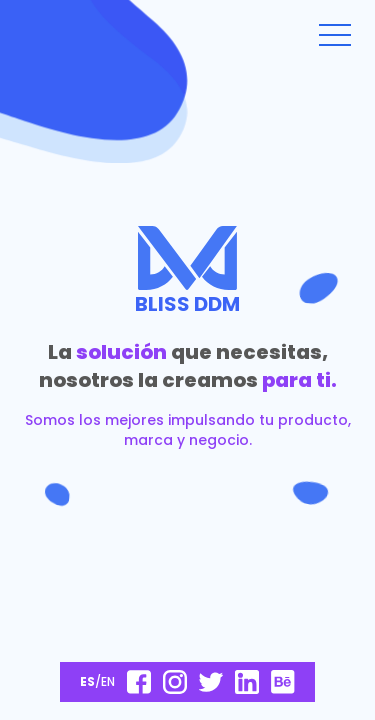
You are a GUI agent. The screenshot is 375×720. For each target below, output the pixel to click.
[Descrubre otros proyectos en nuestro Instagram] (175, 682)
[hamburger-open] (335, 35)
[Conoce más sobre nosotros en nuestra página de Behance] (283, 682)
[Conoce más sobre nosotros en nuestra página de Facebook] (139, 682)
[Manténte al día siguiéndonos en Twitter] (211, 682)
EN (108, 682)
